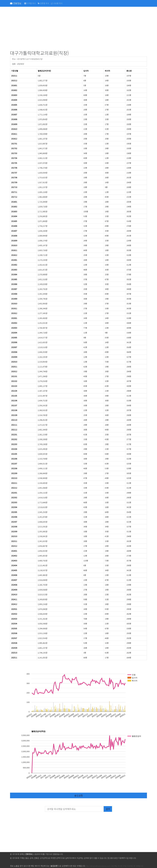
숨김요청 (78, 795)
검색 (108, 809)
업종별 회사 (43, 3)
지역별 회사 (30, 3)
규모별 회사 (57, 3)
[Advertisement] (78, 29)
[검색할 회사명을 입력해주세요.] (74, 809)
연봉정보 (16, 3)
